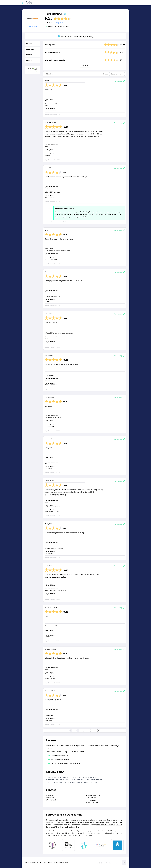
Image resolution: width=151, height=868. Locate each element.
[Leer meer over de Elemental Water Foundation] (117, 845)
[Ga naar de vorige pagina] (78, 731)
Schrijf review (59, 23)
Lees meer (48, 139)
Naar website (32, 26)
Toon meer (85, 66)
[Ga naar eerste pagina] (71, 731)
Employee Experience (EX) (69, 827)
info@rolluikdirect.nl (95, 795)
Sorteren (106, 74)
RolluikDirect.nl (54, 14)
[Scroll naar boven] (124, 863)
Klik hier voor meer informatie (102, 833)
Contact (51, 863)
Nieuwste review (117, 74)
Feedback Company (112, 863)
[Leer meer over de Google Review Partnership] (101, 845)
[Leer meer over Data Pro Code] (52, 845)
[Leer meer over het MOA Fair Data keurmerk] (68, 845)
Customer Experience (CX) (106, 825)
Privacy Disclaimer (31, 863)
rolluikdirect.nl (93, 800)
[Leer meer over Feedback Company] (85, 845)
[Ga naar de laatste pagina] (99, 731)
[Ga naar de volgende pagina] (92, 731)
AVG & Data (42, 863)
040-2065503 (92, 798)
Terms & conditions (62, 863)
